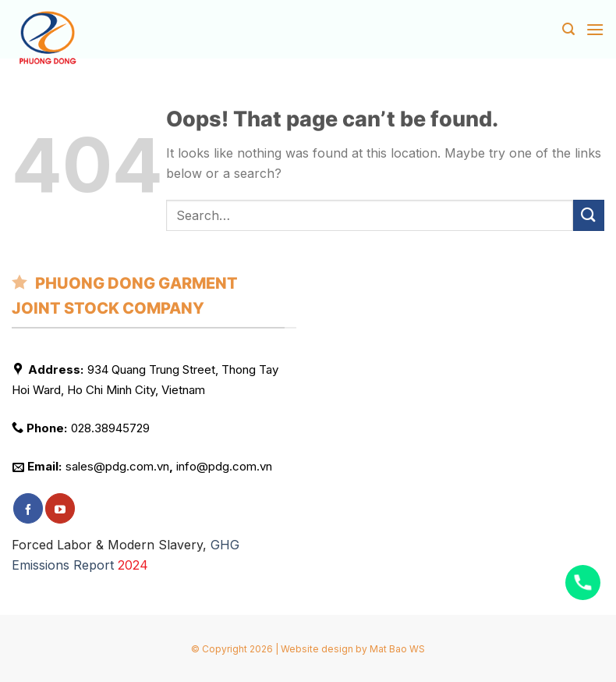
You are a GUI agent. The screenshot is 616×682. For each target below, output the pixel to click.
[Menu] (595, 29)
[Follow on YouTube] (60, 508)
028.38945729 (110, 428)
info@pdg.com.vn (224, 466)
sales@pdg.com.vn (117, 466)
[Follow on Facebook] (28, 508)
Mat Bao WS (397, 649)
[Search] (568, 29)
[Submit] (589, 215)
